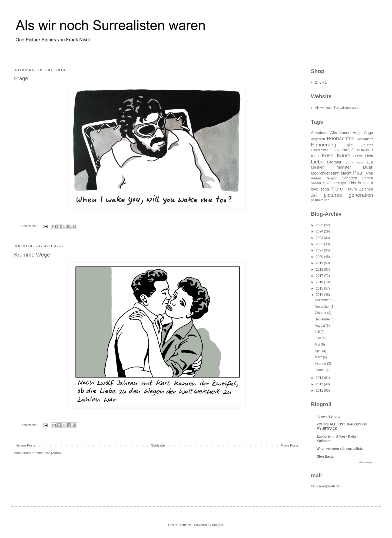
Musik (368, 167)
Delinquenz (365, 139)
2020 (320, 257)
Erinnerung (324, 145)
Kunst (343, 155)
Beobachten (341, 138)
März (319, 357)
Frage (21, 78)
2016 (320, 282)
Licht (369, 156)
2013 (320, 378)
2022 (320, 244)
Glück (335, 150)
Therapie (340, 183)
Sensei (316, 183)
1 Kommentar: (29, 226)
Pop (370, 173)
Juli (318, 332)
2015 (320, 288)
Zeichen (366, 189)
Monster (344, 167)
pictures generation (348, 195)
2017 (320, 276)
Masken (318, 167)
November (323, 307)
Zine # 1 (321, 83)
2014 (320, 295)
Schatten (349, 178)
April (318, 351)
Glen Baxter (326, 457)
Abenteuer (320, 133)
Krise (328, 155)
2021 (320, 250)
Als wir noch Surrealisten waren (338, 108)
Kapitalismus (364, 150)
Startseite (158, 445)
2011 (320, 391)
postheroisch (320, 200)
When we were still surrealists (340, 449)
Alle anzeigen (366, 462)
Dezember (323, 300)
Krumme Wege (32, 255)
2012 (320, 384)
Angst (358, 133)
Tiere (337, 189)
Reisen (316, 178)
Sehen (367, 178)
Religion (331, 178)
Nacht (346, 173)
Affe (334, 133)
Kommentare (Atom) (46, 453)
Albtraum (345, 133)
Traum (351, 189)
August (320, 326)
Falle (349, 145)
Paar (359, 173)
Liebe (317, 162)
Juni (318, 338)
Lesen (358, 156)
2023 (320, 238)
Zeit (314, 195)
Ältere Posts (289, 445)
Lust (370, 162)
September (323, 319)
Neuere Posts (25, 445)
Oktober (321, 313)
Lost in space (354, 163)
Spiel (327, 183)
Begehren (318, 139)
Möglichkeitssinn (325, 173)
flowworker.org (328, 416)
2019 (320, 263)
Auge (368, 133)
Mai (318, 345)
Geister (367, 145)
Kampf (347, 150)
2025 (320, 225)
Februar (321, 363)
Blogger (217, 525)
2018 (320, 270)
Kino (315, 156)
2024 (320, 231)
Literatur (334, 162)
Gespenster (319, 150)
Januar (320, 370)
